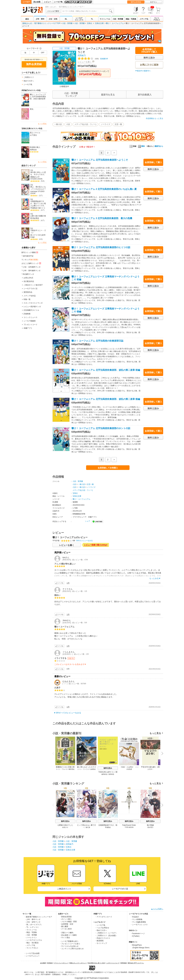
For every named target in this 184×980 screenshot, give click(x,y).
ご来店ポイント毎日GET (33, 285)
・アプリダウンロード (103, 917)
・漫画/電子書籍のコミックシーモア (38, 917)
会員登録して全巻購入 (108, 468)
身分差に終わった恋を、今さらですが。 (38, 173)
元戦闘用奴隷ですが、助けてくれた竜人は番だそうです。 (38, 203)
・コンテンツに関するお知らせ (72, 949)
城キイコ (42, 208)
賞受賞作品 (28, 292)
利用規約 (50, 963)
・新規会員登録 (66, 917)
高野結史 (33, 150)
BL (66, 19)
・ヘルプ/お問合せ (102, 928)
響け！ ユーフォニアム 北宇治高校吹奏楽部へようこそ (100, 160)
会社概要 (43, 963)
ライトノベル (105, 19)
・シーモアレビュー (32, 956)
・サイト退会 (65, 938)
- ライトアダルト (32, 948)
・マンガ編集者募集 (138, 922)
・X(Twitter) (135, 936)
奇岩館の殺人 (35, 147)
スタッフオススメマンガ (33, 303)
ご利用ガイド (29, 77)
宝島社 (90, 23)
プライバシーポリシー (61, 963)
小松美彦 (129, 769)
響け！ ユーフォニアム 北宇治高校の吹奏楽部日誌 (97, 341)
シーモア (26, 2)
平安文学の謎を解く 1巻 (150, 767)
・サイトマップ (101, 943)
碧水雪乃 (150, 827)
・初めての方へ (101, 930)
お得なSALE (28, 278)
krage (32, 237)
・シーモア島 (100, 925)
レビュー (48, 2)
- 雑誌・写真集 (31, 932)
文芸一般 (118, 124)
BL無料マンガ (29, 274)
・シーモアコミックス (139, 925)
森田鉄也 (104, 774)
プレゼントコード (30, 325)
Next (161, 754)
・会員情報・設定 (66, 924)
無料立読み (108, 768)
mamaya (34, 191)
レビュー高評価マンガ (32, 307)
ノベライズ (105, 124)
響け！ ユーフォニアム (115, 23)
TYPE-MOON (129, 827)
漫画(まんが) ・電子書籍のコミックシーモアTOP (41, 23)
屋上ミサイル (35, 133)
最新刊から (159, 146)
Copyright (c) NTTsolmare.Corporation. (92, 978)
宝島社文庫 (99, 23)
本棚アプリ (28, 328)
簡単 (141, 146)
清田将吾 (111, 774)
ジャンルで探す (53, 11)
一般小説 (58, 124)
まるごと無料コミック (31, 263)
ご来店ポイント (64, 889)
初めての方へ (29, 81)
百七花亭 (42, 235)
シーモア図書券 (30, 321)
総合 (27, 19)
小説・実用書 (118, 19)
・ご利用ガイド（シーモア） (106, 933)
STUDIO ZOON (36, 179)
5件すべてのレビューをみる (68, 713)
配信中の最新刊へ (144, 71)
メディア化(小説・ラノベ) (85, 124)
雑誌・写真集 (131, 19)
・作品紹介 (135, 917)
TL (92, 19)
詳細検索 (27, 314)
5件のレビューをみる (84, 541)
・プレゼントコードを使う (70, 944)
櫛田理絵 (72, 769)
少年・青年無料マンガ (32, 271)
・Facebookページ (138, 934)
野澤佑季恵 (35, 218)
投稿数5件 (93, 59)
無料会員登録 (136, 2)
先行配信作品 (29, 281)
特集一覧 (27, 299)
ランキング (30, 260)
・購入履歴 (64, 926)
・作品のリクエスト (103, 938)
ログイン (154, 2)
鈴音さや (65, 827)
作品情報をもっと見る (155, 118)
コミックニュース (30, 317)
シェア (88, 521)
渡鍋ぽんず (35, 177)
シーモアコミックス (79, 19)
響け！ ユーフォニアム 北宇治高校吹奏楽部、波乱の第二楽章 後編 (106, 399)
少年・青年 (40, 19)
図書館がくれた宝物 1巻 (65, 767)
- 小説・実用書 (31, 935)
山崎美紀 (93, 769)
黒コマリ (34, 235)
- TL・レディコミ (32, 927)
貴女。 (32, 109)
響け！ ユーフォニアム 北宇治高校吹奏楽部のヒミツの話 (101, 247)
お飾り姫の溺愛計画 (38, 216)
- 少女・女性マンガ (33, 922)
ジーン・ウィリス (83, 769)
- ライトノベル (31, 930)
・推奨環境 (99, 941)
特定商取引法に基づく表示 (96, 963)
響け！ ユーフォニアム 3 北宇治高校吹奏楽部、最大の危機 (102, 218)
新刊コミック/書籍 (30, 252)
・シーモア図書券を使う (69, 941)
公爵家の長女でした (65, 825)
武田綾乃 (82, 55)
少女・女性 (53, 19)
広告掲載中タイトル (31, 310)
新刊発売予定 (28, 256)
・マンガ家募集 (136, 919)
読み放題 (37, 2)
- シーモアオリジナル (34, 940)
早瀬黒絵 (34, 208)
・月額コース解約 (66, 933)
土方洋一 (150, 769)
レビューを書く (85, 62)
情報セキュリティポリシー (78, 963)
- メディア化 (30, 945)
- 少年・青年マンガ (33, 919)
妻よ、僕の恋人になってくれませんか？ (38, 188)
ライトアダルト (157, 19)
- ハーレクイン (31, 938)
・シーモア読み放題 (32, 953)
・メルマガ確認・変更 (68, 922)
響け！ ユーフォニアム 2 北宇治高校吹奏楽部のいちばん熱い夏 (104, 189)
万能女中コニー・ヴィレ (38, 232)
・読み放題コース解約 (68, 935)
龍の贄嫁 (150, 825)
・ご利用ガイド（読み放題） (106, 936)
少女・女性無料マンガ (32, 267)
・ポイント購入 (66, 919)
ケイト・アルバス (62, 769)
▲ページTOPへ (157, 909)
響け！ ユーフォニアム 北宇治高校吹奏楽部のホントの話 (101, 428)
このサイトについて (113, 963)
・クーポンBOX (66, 929)
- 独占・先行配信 (32, 943)
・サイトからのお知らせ (69, 946)
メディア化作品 (30, 296)
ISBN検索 (124, 963)
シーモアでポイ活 (30, 289)
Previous (54, 753)
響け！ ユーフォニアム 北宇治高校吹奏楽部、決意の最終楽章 (38, 97)
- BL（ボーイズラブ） (34, 925)
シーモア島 (58, 2)
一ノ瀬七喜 (87, 827)
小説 (68, 124)
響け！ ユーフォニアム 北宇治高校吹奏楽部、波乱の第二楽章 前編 (106, 370)
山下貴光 (33, 135)
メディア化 (144, 19)
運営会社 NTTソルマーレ (136, 963)
